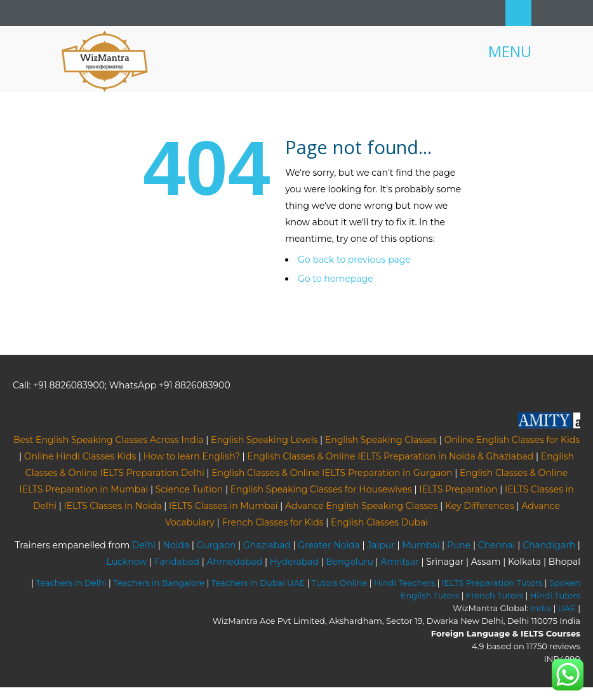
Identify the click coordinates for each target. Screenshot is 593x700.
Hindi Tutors (555, 595)
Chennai (497, 545)
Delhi (144, 545)
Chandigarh (549, 545)
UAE (567, 608)
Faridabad (177, 562)
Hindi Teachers (404, 583)
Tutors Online (339, 583)
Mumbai (421, 545)
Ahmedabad (234, 562)
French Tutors (495, 595)
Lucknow (127, 562)
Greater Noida (329, 545)
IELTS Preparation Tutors (492, 583)
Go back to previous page (354, 260)
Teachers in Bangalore (159, 583)
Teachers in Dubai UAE (258, 583)
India (541, 608)
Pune (459, 545)
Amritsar (399, 562)
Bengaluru (350, 562)
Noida (177, 545)
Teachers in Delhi (71, 583)
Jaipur (381, 545)
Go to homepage (335, 279)
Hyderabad (294, 562)
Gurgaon (217, 545)
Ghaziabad (267, 545)
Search (518, 13)
